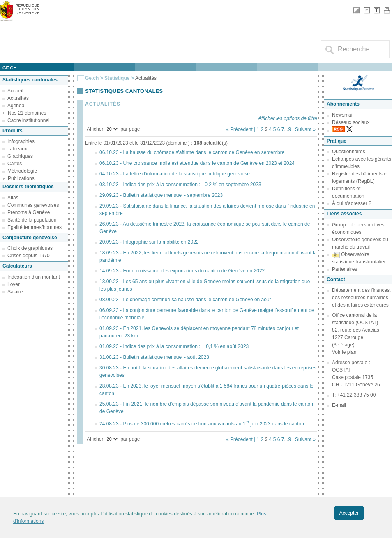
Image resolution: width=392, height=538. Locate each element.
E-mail (339, 405)
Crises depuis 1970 (29, 256)
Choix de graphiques (30, 248)
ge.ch (9, 68)
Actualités (18, 98)
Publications (21, 178)
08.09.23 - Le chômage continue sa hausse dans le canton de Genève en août (185, 300)
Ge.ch (92, 78)
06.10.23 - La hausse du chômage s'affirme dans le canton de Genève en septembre (192, 152)
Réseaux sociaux (351, 122)
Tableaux (17, 149)
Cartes (15, 164)
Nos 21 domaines (27, 113)
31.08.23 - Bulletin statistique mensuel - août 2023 (154, 357)
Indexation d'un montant (34, 277)
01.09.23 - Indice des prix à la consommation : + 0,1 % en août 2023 (174, 346)
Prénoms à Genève (29, 212)
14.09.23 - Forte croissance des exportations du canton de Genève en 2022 (182, 271)
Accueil (15, 91)
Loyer (14, 284)
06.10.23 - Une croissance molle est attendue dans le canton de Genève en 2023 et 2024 (197, 163)
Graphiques (20, 156)
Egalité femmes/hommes (35, 227)
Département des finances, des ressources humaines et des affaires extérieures (361, 298)
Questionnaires (349, 152)
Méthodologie (22, 171)
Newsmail (343, 115)
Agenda (16, 106)
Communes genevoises (33, 205)
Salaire (15, 292)
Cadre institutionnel (29, 120)
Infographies (21, 141)
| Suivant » (304, 129)
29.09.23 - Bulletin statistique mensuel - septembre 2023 (161, 195)
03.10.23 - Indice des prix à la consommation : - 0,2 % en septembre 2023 (180, 185)
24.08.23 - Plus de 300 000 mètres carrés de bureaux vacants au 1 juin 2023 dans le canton (202, 424)
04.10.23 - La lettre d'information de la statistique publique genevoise (175, 174)
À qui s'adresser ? (352, 203)
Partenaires (345, 269)
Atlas (13, 198)
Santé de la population (32, 220)
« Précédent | (241, 129)
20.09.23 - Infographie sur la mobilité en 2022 (149, 242)
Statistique (117, 78)
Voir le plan (344, 352)
